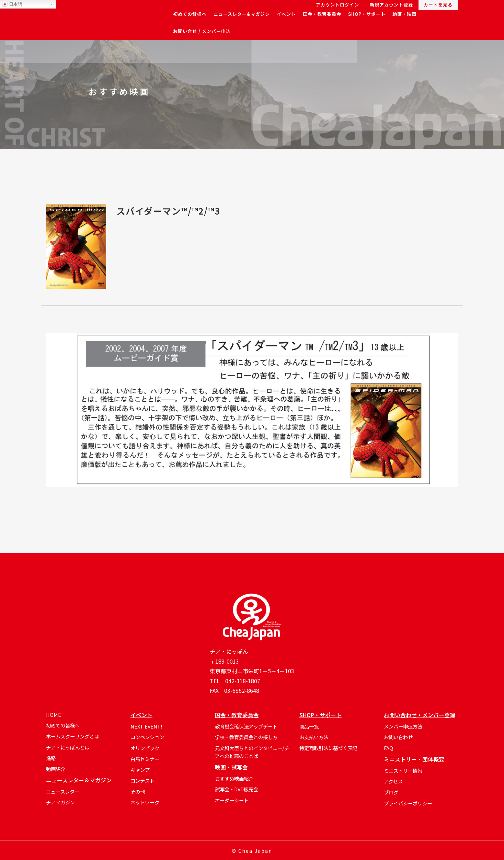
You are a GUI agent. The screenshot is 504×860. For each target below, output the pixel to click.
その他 (138, 792)
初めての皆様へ (63, 725)
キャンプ (140, 770)
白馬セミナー (145, 759)
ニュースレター (63, 792)
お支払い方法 (314, 737)
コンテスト (142, 781)
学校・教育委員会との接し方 (246, 737)
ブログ (391, 792)
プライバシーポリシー (408, 803)
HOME (54, 715)
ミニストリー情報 (403, 771)
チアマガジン (60, 802)
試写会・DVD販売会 (237, 789)
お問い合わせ (398, 737)
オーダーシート (232, 800)
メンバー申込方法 (403, 726)
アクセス (393, 781)
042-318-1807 (243, 681)
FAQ (388, 748)
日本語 (12, 4)
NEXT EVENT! (146, 726)
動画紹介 (56, 769)
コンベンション (147, 737)
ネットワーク (145, 802)
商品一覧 (309, 726)
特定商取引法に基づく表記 (328, 748)
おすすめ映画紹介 (234, 778)
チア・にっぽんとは (68, 747)
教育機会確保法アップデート (246, 726)
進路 (51, 758)
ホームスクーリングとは (72, 736)
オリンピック (145, 748)
